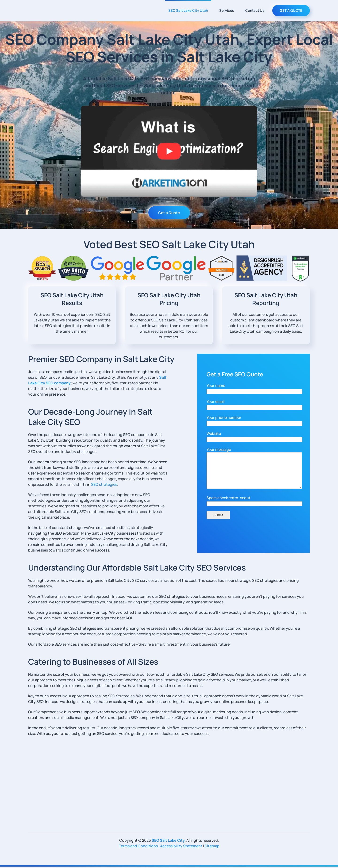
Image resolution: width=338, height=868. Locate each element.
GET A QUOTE (291, 10)
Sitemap (212, 847)
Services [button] (227, 10)
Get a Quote (169, 213)
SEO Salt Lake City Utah (188, 10)
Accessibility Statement (181, 847)
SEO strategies (104, 484)
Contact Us (255, 10)
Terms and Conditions (138, 847)
